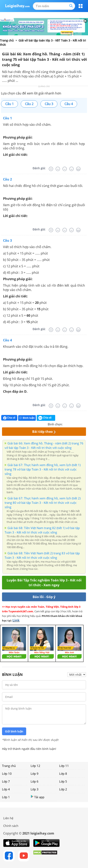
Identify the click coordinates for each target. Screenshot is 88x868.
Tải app (37, 797)
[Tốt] (71, 169)
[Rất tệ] (51, 169)
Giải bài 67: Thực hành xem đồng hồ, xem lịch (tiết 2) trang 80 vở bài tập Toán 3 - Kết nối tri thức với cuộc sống (43, 503)
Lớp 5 (63, 781)
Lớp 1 (6, 797)
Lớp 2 (63, 789)
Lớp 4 (6, 789)
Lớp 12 (35, 766)
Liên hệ (8, 818)
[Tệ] (58, 169)
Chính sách (11, 826)
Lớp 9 (35, 774)
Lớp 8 (63, 774)
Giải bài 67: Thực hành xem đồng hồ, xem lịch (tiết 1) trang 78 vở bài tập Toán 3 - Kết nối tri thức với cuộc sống (43, 469)
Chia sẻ (9, 418)
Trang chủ (9, 766)
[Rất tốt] (78, 169)
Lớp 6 (35, 781)
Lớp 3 (35, 789)
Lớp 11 (64, 766)
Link (16, 620)
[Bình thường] (65, 169)
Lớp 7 (6, 781)
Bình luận (27, 418)
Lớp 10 (7, 774)
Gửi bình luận (14, 731)
